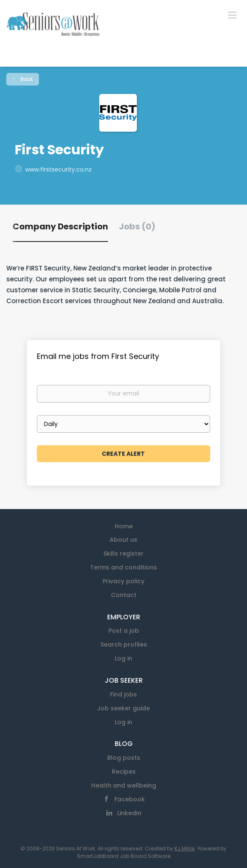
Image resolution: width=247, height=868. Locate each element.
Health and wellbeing (124, 785)
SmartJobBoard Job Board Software (124, 856)
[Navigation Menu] (232, 15)
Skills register (123, 554)
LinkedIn (129, 813)
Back (26, 79)
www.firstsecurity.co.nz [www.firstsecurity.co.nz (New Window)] (58, 169)
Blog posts (124, 758)
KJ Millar (185, 849)
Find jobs (123, 694)
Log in (123, 658)
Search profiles (124, 645)
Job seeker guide (123, 708)
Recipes (124, 772)
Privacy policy (123, 581)
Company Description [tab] (60, 226)
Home (124, 526)
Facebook (130, 799)
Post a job (124, 631)
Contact (124, 595)
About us (123, 540)
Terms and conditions (123, 567)
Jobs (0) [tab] (137, 226)
